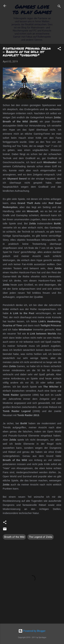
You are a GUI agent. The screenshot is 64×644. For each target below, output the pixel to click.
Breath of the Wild (14, 537)
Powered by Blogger (32, 631)
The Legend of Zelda (41, 537)
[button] (59, 49)
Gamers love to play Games (32, 9)
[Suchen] (59, 7)
